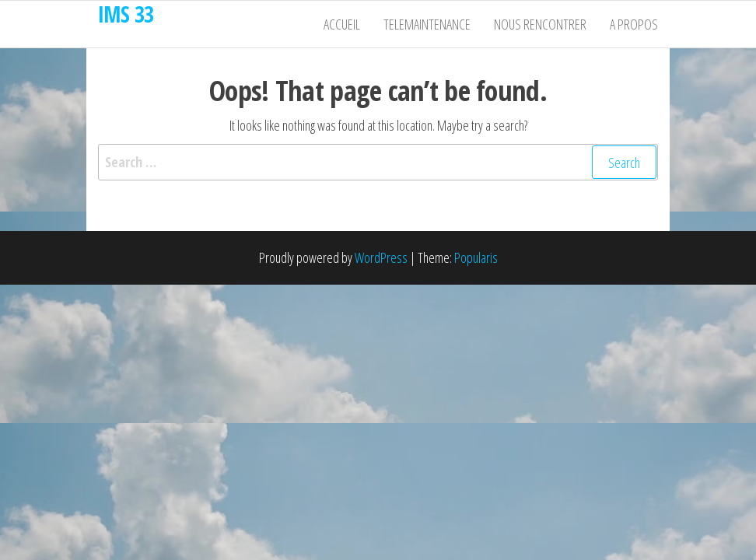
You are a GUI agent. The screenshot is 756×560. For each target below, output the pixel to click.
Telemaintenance (427, 24)
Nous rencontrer (540, 24)
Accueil (342, 24)
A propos (634, 24)
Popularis (476, 257)
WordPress (381, 257)
